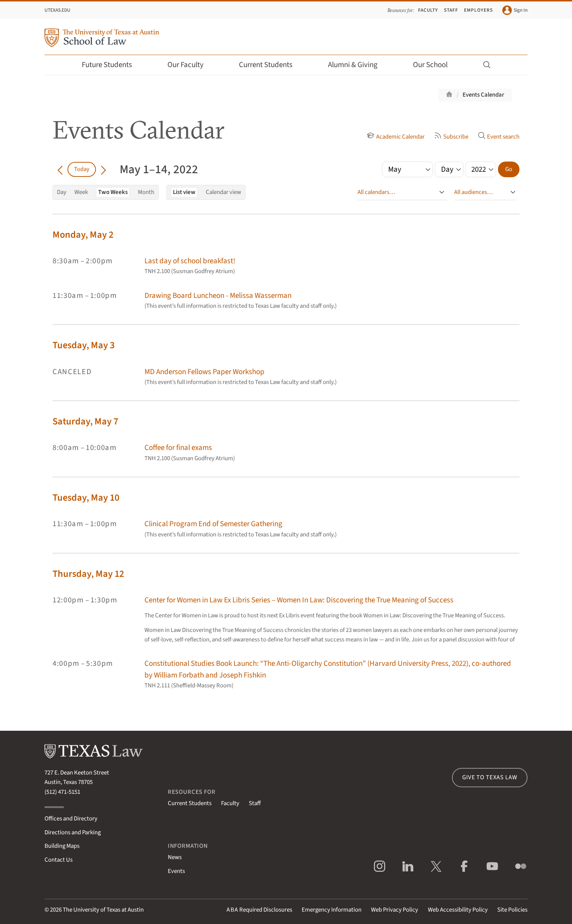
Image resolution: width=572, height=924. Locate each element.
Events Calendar (483, 95)
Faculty (428, 10)
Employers (478, 10)
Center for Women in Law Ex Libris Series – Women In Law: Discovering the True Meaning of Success (299, 600)
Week (81, 192)
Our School (435, 65)
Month (146, 192)
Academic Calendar (395, 137)
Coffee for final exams (178, 448)
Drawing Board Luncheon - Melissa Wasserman (218, 296)
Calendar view (223, 192)
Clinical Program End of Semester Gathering (213, 524)
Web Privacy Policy (395, 910)
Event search (499, 137)
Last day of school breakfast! (190, 261)
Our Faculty (190, 65)
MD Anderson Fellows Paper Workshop (204, 372)
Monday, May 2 (83, 235)
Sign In (515, 10)
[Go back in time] (60, 169)
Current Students (271, 65)
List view (184, 192)
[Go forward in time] (103, 169)
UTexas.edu (57, 10)
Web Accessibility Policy (458, 910)
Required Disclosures (259, 910)
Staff (451, 10)
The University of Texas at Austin (103, 910)
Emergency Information (332, 910)
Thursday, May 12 (88, 574)
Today (82, 169)
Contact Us (59, 860)
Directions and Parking (73, 832)
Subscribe (451, 137)
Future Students (112, 65)
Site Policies (512, 910)
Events (176, 871)
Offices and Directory (71, 819)
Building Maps (62, 846)
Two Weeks (113, 192)
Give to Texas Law (490, 777)
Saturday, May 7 (85, 421)
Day (62, 192)
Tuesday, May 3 (84, 345)
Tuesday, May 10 (86, 498)
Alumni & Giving (358, 65)
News (175, 857)
